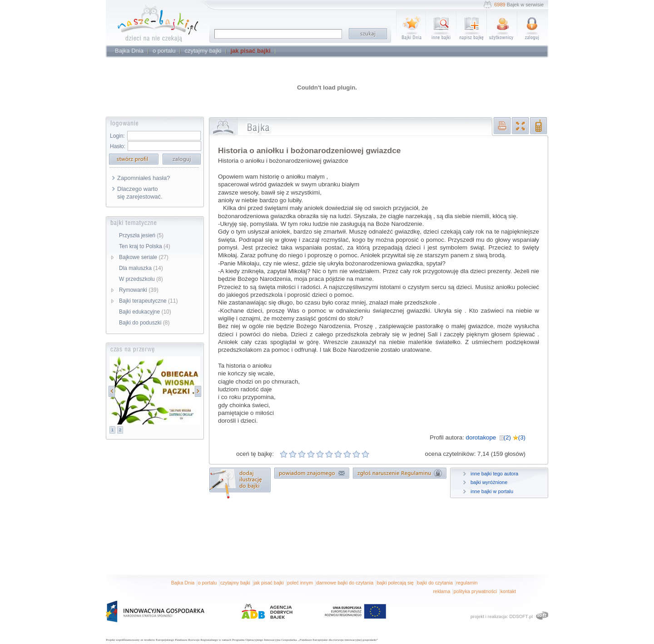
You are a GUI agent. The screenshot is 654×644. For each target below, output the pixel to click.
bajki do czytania (435, 583)
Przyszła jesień (141, 235)
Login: (117, 136)
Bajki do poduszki (144, 323)
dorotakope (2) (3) (496, 437)
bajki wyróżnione (489, 482)
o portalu (207, 583)
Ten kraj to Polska (145, 246)
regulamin (467, 583)
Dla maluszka (141, 268)
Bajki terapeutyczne (148, 301)
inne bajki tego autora (494, 474)
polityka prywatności (475, 591)
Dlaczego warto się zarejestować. (140, 193)
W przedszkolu (141, 279)
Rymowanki (139, 290)
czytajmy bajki (235, 583)
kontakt (508, 591)
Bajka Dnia (183, 583)
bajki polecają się (395, 583)
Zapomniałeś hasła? (144, 178)
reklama (441, 591)
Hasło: (118, 146)
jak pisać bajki (268, 583)
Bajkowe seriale (144, 257)
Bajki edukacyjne (145, 312)
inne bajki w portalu (492, 491)
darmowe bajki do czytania (345, 583)
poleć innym (300, 583)
